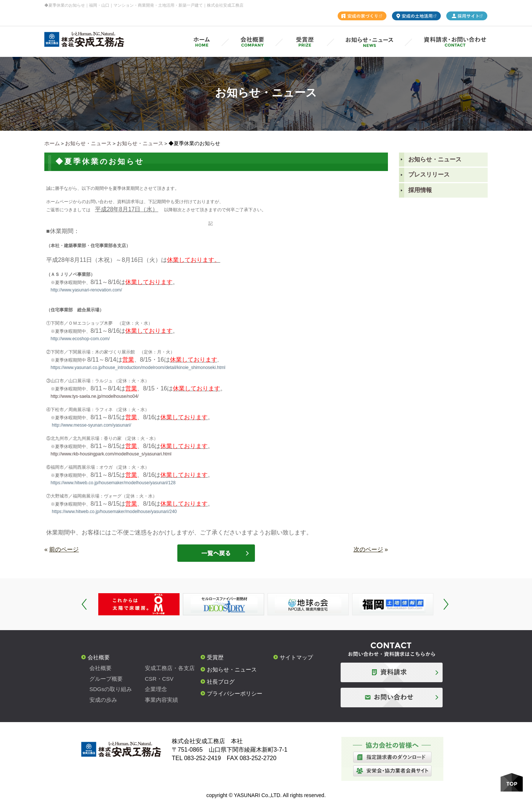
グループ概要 (106, 679)
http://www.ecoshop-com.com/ (80, 339)
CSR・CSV (159, 679)
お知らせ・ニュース (88, 143)
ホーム (52, 143)
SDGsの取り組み (111, 689)
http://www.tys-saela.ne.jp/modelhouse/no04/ (95, 396)
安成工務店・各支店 (170, 668)
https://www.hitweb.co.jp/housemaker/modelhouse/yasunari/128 (113, 483)
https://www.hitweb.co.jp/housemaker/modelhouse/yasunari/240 (114, 512)
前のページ (64, 549)
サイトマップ (296, 657)
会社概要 (99, 657)
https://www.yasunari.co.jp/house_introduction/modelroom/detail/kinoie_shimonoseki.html (138, 368)
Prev (84, 604)
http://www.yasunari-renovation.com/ (86, 290)
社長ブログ (221, 682)
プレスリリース (429, 175)
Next (446, 604)
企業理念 (156, 689)
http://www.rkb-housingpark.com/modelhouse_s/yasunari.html (111, 454)
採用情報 (420, 190)
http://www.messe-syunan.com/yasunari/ (91, 425)
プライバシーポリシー (235, 693)
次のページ (368, 549)
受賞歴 (215, 657)
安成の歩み (103, 700)
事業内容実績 (161, 700)
